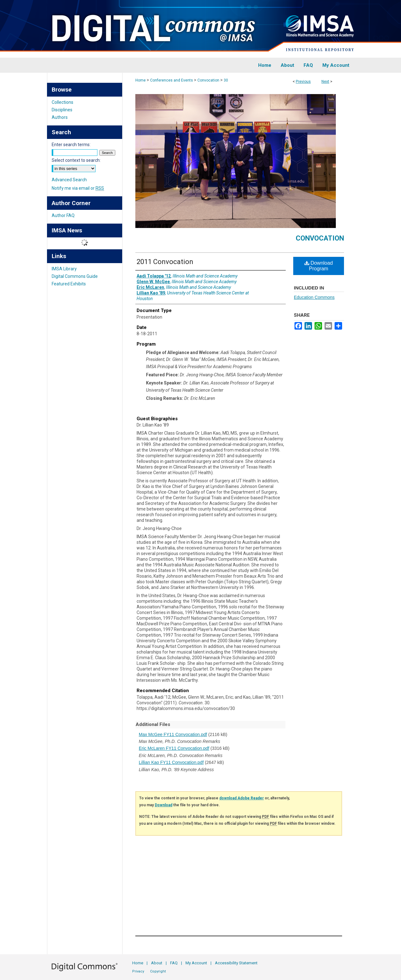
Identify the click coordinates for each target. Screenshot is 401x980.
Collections (62, 102)
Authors (60, 117)
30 (226, 80)
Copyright (158, 971)
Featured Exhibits (69, 284)
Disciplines (62, 110)
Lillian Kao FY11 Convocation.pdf (171, 762)
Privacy (138, 971)
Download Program (319, 266)
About (157, 963)
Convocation (208, 80)
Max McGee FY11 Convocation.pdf (173, 734)
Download (164, 805)
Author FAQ (63, 215)
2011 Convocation (165, 262)
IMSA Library (64, 269)
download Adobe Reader (242, 798)
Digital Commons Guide (75, 276)
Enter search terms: (71, 145)
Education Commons (314, 297)
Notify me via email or (78, 188)
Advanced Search (69, 180)
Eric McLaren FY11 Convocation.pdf (174, 748)
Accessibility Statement (236, 963)
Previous (303, 82)
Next (325, 82)
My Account (196, 963)
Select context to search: (76, 160)
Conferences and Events (172, 80)
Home (141, 80)
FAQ (174, 963)
